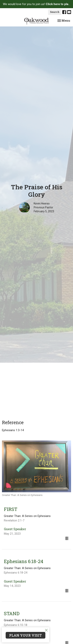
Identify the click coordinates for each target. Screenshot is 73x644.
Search (55, 12)
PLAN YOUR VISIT (26, 635)
